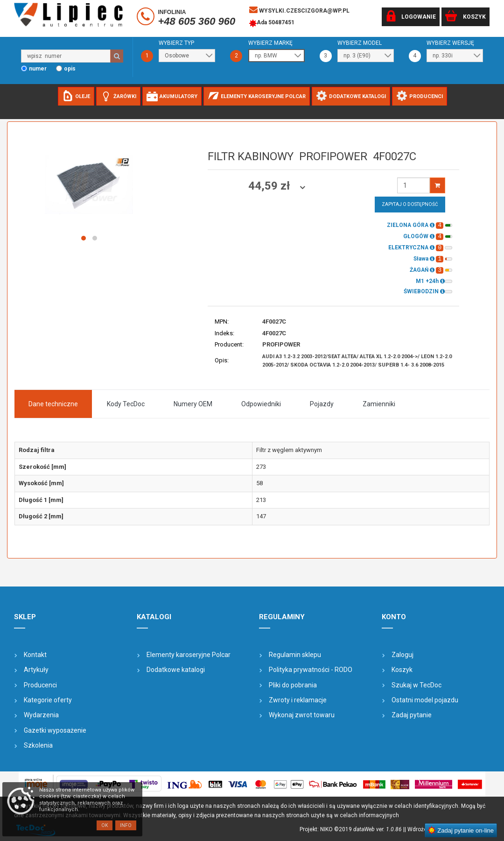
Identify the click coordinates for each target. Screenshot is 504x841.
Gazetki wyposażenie (55, 730)
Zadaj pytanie (412, 715)
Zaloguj (402, 655)
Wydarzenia (41, 715)
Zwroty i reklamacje (298, 700)
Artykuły (36, 670)
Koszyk (402, 670)
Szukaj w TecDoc (416, 685)
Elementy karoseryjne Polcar (189, 655)
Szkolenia (38, 745)
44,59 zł (270, 186)
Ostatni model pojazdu (425, 700)
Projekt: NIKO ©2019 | (352, 829)
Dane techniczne (53, 404)
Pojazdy (322, 404)
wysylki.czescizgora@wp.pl (299, 10)
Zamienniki (379, 404)
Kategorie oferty (48, 700)
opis (70, 69)
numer (38, 69)
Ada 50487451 (272, 23)
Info (126, 825)
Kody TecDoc (126, 404)
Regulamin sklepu (295, 655)
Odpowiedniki (261, 404)
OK (105, 825)
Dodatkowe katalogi (176, 670)
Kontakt (35, 655)
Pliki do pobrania (293, 685)
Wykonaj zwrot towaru (302, 715)
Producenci (40, 685)
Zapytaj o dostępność (410, 204)
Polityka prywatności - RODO (311, 670)
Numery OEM (193, 404)
